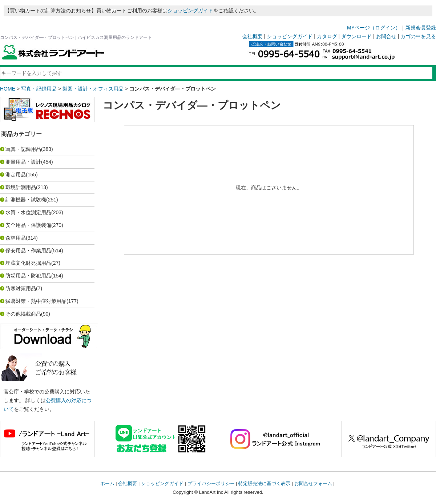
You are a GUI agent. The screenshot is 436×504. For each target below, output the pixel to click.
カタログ (327, 36)
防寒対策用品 (21, 288)
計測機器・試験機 (26, 200)
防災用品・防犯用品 (28, 276)
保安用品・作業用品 (28, 251)
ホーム (107, 483)
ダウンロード (356, 36)
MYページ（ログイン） (374, 28)
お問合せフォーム (313, 483)
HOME (8, 89)
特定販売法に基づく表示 (264, 483)
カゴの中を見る (418, 36)
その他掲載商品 (23, 314)
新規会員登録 (421, 28)
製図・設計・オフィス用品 (93, 89)
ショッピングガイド (190, 11)
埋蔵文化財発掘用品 (28, 263)
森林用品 (16, 238)
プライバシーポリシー (211, 483)
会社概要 (253, 36)
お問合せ (386, 36)
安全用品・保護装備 (28, 225)
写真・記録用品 (39, 89)
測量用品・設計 (23, 162)
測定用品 (16, 175)
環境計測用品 (21, 187)
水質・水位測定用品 (28, 212)
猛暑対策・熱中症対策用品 (36, 301)
